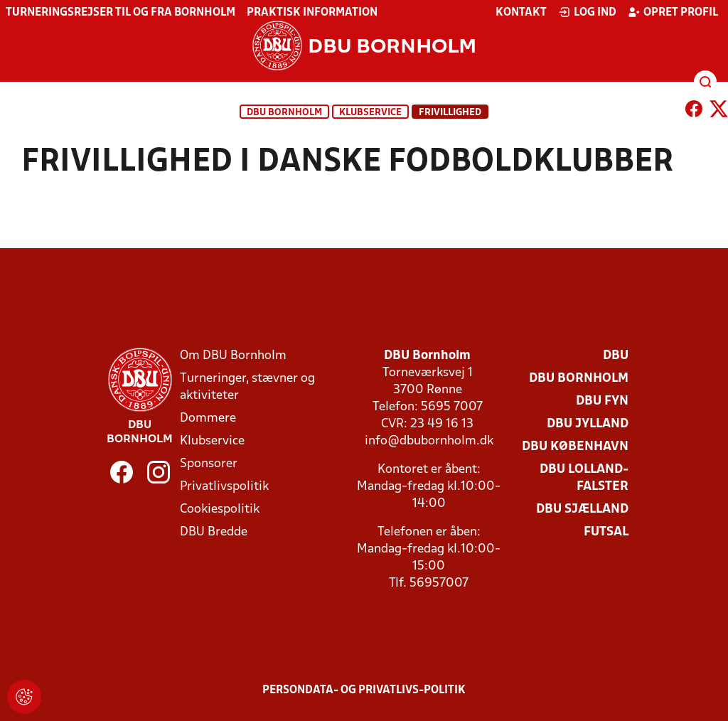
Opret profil (673, 12)
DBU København (575, 447)
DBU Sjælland (582, 509)
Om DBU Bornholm (233, 356)
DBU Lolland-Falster (584, 478)
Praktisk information (312, 13)
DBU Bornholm (284, 113)
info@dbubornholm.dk (429, 441)
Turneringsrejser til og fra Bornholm (121, 13)
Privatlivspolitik (224, 487)
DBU (616, 356)
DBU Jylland (588, 424)
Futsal (606, 532)
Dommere (208, 418)
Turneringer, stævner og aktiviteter (247, 387)
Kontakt (521, 13)
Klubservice (212, 441)
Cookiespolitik (220, 509)
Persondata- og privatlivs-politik (364, 690)
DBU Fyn (602, 401)
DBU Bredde (214, 532)
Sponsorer (209, 464)
